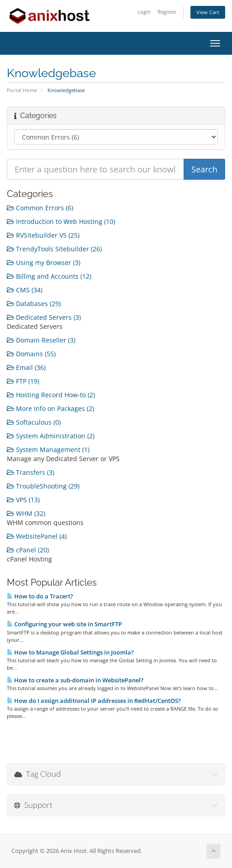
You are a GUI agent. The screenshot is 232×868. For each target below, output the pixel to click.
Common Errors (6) (40, 208)
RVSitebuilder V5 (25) (43, 235)
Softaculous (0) (34, 422)
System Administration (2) (51, 436)
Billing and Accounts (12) (49, 276)
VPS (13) (23, 500)
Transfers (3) (31, 472)
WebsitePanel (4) (37, 536)
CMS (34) (25, 290)
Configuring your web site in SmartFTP (64, 624)
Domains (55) (31, 354)
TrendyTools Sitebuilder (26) (54, 249)
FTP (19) (23, 381)
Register (167, 12)
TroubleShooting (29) (43, 486)
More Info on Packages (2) (50, 408)
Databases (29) (34, 304)
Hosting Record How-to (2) (51, 395)
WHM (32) (26, 513)
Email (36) (26, 367)
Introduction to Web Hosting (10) (61, 221)
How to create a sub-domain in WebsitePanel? (75, 680)
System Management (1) (48, 450)
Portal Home (22, 90)
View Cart (208, 12)
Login (144, 12)
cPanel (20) (28, 550)
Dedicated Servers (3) (44, 317)
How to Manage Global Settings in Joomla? (70, 652)
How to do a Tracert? (40, 596)
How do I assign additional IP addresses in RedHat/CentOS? (94, 701)
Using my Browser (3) (44, 262)
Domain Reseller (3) (41, 340)
